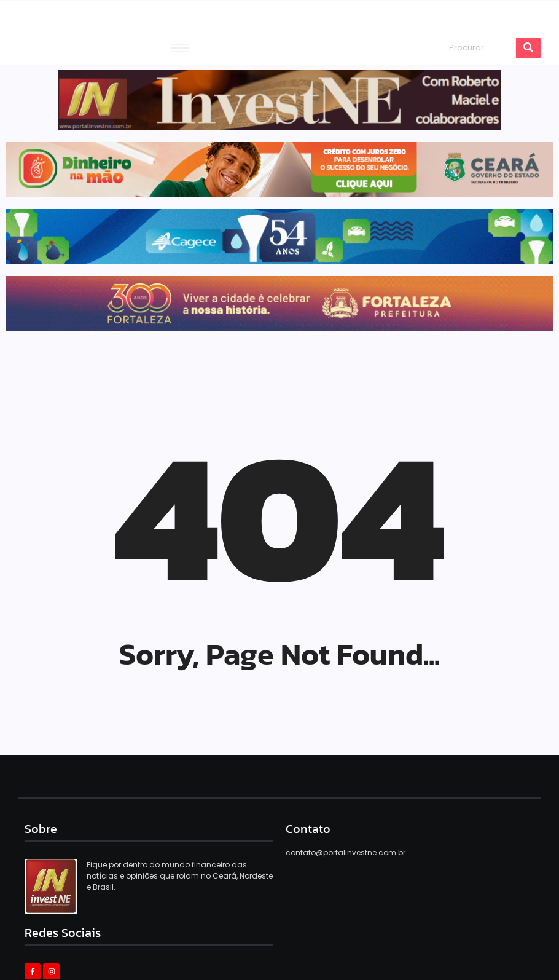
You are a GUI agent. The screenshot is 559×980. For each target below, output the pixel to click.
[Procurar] (480, 48)
